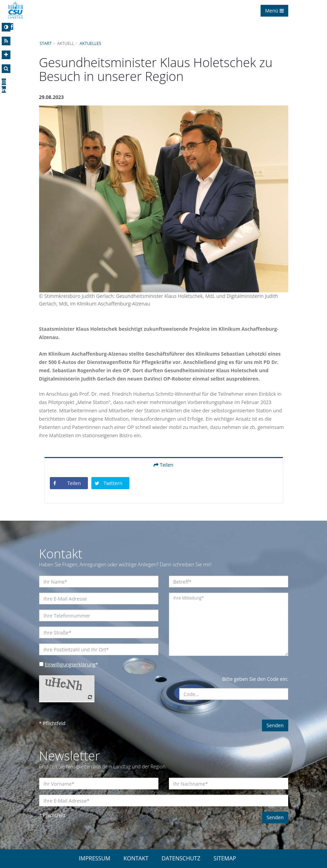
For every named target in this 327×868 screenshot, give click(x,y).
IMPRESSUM (95, 858)
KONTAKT (136, 858)
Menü (274, 11)
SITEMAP (225, 858)
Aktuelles (90, 43)
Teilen (163, 465)
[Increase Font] (6, 55)
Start (46, 43)
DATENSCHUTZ (181, 858)
